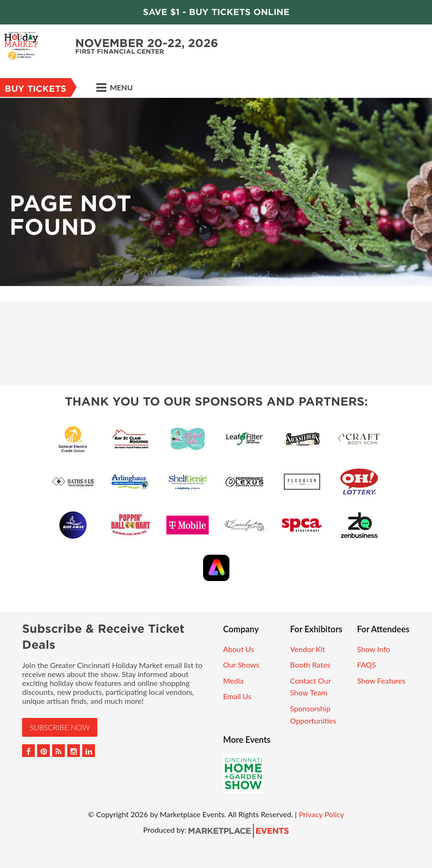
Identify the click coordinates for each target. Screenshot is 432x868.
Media (234, 681)
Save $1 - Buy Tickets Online (216, 12)
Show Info (373, 649)
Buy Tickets (35, 89)
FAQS (366, 665)
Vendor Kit (308, 649)
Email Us (237, 696)
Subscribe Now (60, 727)
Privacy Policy (321, 814)
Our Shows (241, 665)
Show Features (381, 681)
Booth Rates (310, 665)
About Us (239, 649)
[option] (216, 192)
